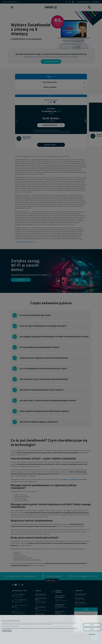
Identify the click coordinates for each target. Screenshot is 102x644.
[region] (51, 629)
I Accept (92, 625)
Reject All (92, 629)
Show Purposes (92, 634)
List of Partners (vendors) (7, 631)
